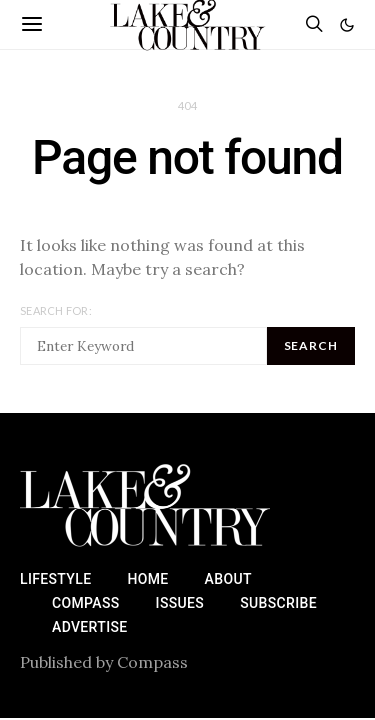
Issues (180, 603)
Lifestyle (55, 579)
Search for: (56, 310)
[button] (347, 25)
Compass (86, 603)
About (228, 579)
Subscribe (278, 603)
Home (147, 579)
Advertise (90, 627)
